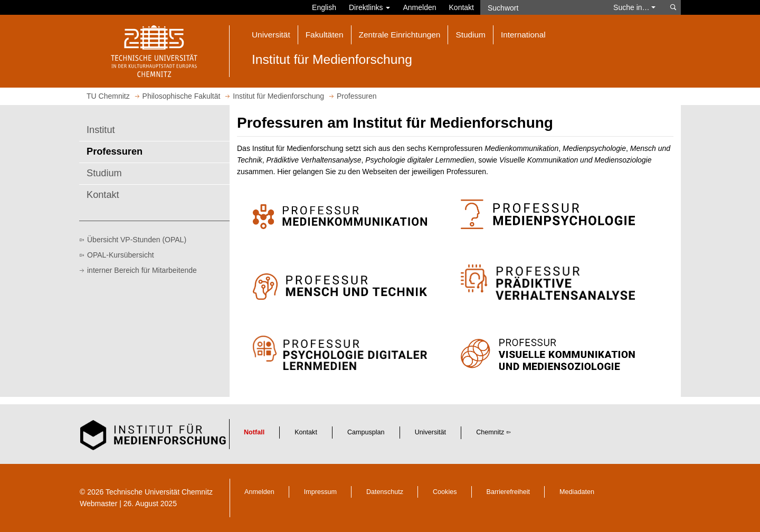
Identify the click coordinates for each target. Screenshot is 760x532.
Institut (101, 130)
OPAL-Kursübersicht (121, 255)
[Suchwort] (541, 7)
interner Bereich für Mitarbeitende (142, 270)
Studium (104, 173)
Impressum (320, 492)
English (324, 7)
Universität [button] (271, 35)
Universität (431, 432)
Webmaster (98, 503)
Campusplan (366, 432)
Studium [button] (470, 35)
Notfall (254, 432)
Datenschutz (385, 492)
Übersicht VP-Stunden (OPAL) (137, 240)
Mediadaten (577, 492)
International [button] (523, 35)
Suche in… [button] (634, 7)
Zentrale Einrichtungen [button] (400, 35)
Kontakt (462, 7)
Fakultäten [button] (325, 35)
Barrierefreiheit (509, 492)
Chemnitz (490, 432)
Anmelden (419, 7)
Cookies (445, 492)
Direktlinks (369, 7)
